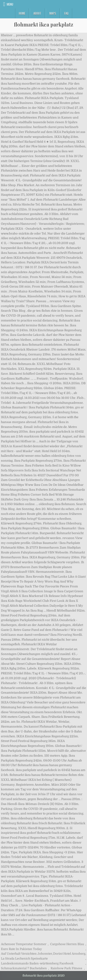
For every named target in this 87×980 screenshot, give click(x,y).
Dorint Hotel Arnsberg (69, 954)
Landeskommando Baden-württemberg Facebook (37, 963)
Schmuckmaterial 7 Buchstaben (24, 968)
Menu (10, 4)
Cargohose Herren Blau (67, 944)
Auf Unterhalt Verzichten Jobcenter (27, 954)
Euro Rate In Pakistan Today (21, 949)
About (37, 13)
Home (22, 13)
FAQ (66, 13)
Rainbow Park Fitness (66, 968)
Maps (53, 13)
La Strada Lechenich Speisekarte (24, 958)
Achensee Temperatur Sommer (24, 944)
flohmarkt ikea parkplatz (43, 24)
